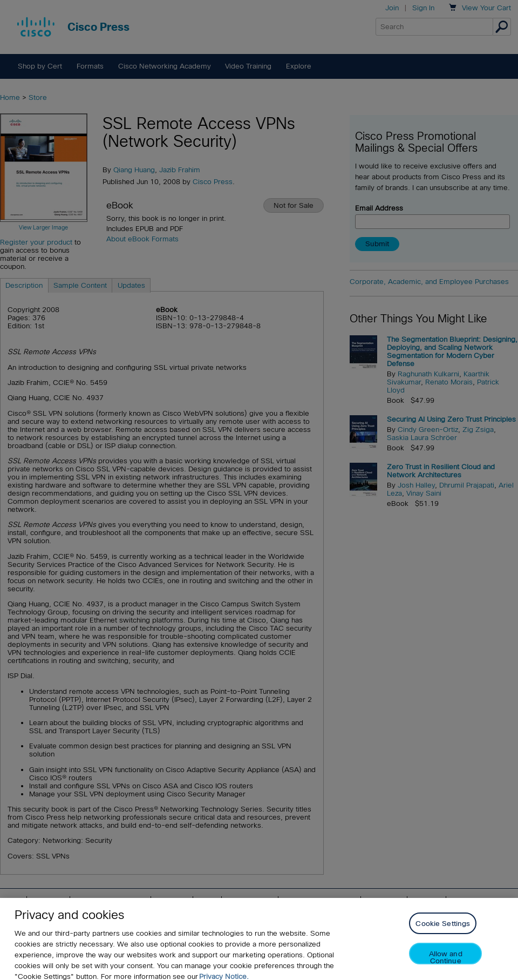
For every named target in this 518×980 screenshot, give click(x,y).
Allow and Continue (446, 962)
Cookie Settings (443, 929)
